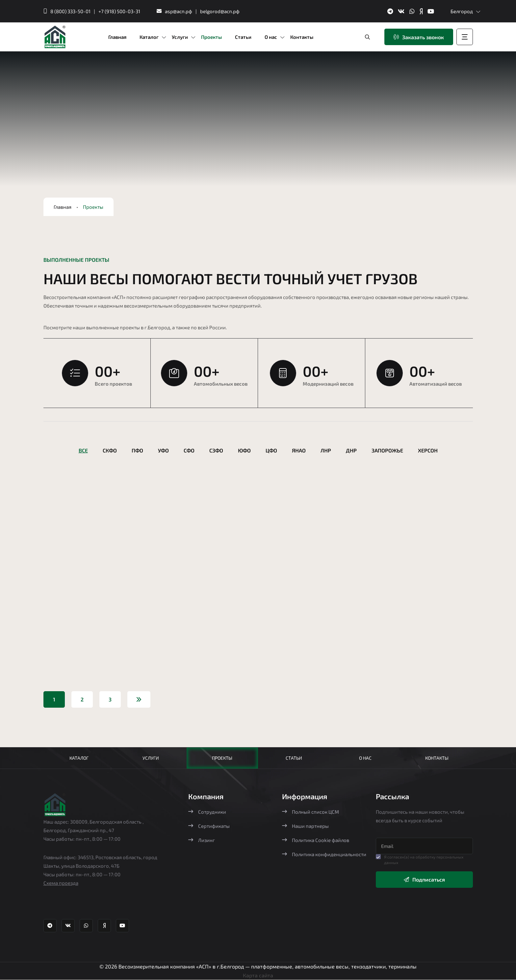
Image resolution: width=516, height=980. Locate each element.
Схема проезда (61, 884)
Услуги (151, 758)
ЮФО (244, 450)
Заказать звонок (419, 37)
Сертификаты (209, 826)
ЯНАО (299, 450)
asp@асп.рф (179, 11)
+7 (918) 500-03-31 (119, 11)
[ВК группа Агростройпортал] (401, 11)
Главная (63, 207)
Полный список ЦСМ (310, 812)
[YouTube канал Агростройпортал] (431, 11)
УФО (163, 450)
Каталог (79, 758)
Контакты (437, 758)
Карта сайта (258, 976)
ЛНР (326, 450)
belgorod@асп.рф (220, 11)
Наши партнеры (305, 826)
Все (83, 450)
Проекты (222, 758)
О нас (365, 758)
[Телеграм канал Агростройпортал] (390, 11)
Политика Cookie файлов (316, 840)
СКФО (110, 450)
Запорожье (387, 450)
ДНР (351, 450)
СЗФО (216, 450)
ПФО (137, 450)
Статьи (294, 758)
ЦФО (271, 450)
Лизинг (202, 840)
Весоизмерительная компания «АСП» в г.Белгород (181, 967)
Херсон (428, 450)
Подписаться (424, 880)
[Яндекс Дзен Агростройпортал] (421, 11)
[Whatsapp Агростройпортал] (412, 11)
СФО (189, 450)
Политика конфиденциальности (324, 855)
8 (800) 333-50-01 (70, 11)
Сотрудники (207, 812)
